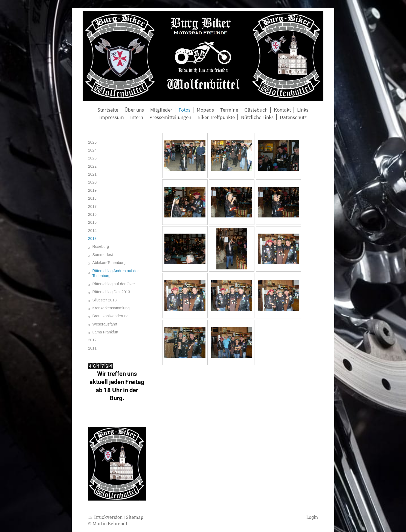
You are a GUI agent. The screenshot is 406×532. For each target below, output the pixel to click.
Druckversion (106, 517)
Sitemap (135, 517)
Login (312, 517)
